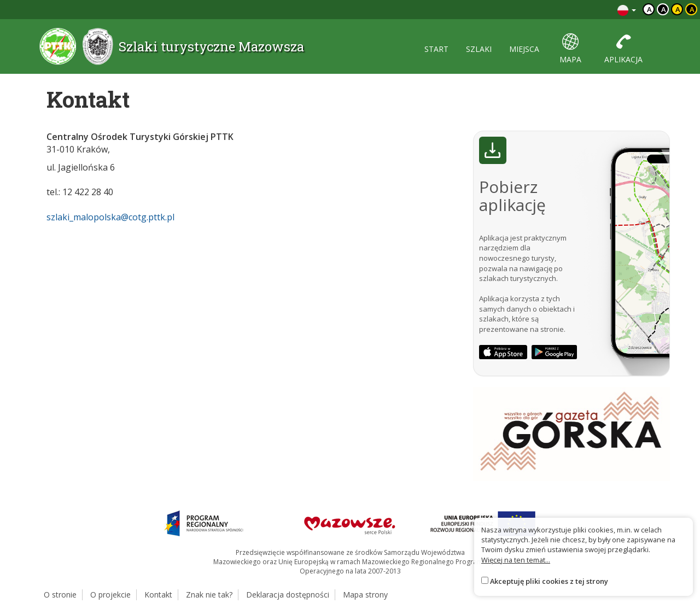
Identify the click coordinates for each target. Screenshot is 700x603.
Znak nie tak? (209, 595)
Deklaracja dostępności (288, 595)
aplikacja (623, 49)
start (436, 49)
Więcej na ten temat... (516, 560)
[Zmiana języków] (627, 10)
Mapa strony (365, 595)
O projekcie (110, 595)
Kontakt (158, 595)
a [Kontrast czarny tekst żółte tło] (678, 9)
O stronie (60, 595)
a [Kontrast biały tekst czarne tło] (664, 9)
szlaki (479, 49)
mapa (570, 49)
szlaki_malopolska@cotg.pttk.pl (110, 217)
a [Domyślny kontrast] (649, 9)
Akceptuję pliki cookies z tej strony (549, 581)
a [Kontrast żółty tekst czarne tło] (692, 9)
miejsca (524, 49)
